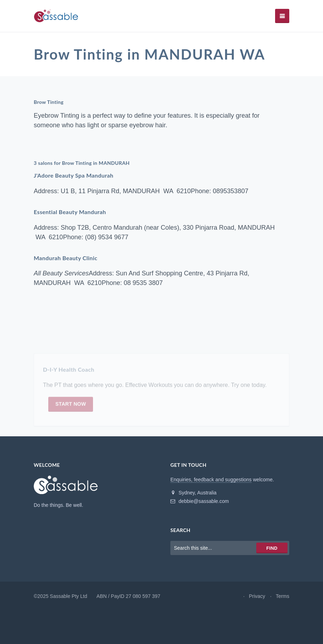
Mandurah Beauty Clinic (65, 258)
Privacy (257, 596)
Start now (71, 405)
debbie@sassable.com (200, 501)
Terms (283, 596)
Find (272, 548)
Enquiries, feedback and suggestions (211, 480)
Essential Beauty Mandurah (70, 212)
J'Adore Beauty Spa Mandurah (73, 176)
